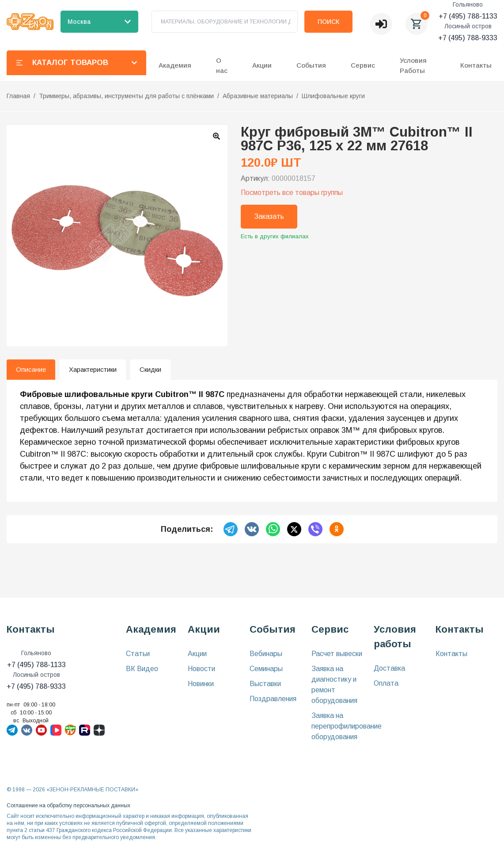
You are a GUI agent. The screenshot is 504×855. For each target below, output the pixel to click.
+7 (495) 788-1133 (468, 16)
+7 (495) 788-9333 (468, 38)
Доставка (389, 668)
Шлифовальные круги (333, 96)
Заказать (269, 216)
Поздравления (273, 699)
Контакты (476, 65)
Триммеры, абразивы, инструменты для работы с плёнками (126, 96)
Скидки (150, 369)
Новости (201, 669)
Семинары (266, 669)
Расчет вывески (337, 654)
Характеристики (93, 369)
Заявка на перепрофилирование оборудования (347, 726)
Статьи (138, 654)
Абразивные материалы (258, 96)
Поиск (328, 22)
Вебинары (266, 654)
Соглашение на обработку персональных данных (68, 805)
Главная (18, 96)
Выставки (265, 684)
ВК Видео (142, 669)
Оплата (386, 683)
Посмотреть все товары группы (292, 193)
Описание (31, 369)
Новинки (201, 684)
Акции (197, 654)
